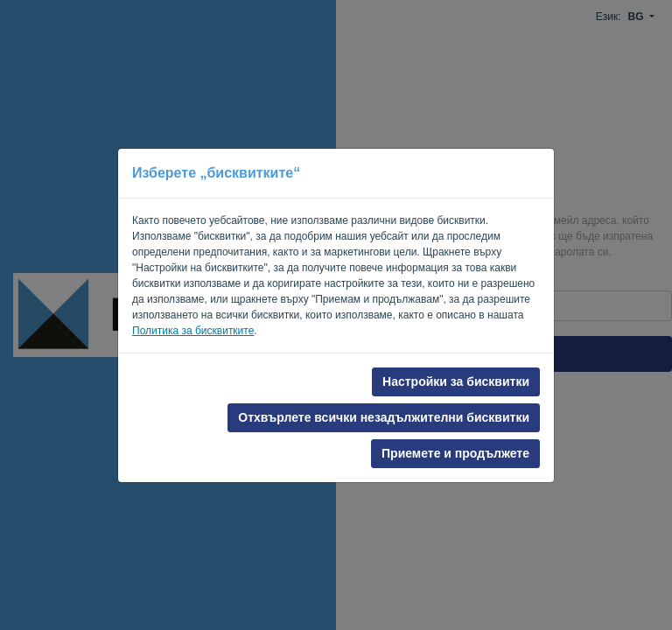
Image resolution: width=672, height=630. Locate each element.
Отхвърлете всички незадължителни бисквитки (384, 417)
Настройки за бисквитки (456, 381)
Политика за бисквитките (193, 331)
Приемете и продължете (455, 453)
